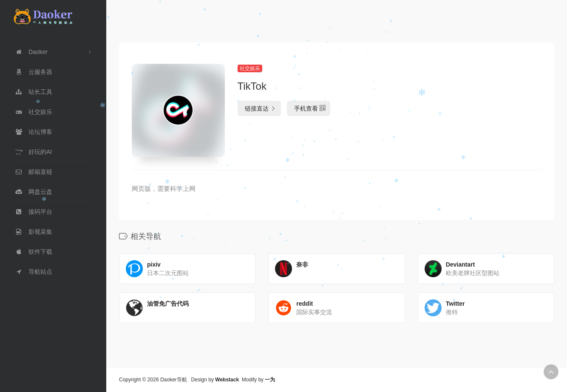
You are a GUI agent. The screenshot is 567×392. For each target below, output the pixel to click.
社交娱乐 (250, 68)
